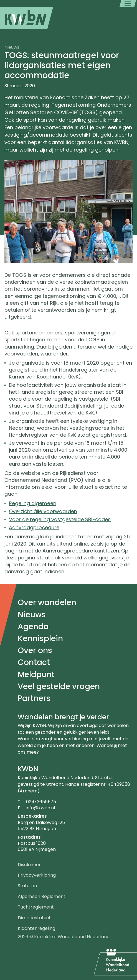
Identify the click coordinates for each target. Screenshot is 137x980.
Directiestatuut (34, 918)
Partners (34, 698)
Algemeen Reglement (42, 896)
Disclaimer (29, 865)
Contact (34, 662)
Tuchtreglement (36, 907)
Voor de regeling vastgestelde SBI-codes (60, 519)
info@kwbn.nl (40, 808)
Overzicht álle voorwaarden (43, 511)
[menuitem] (27, 18)
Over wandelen (47, 602)
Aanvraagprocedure (34, 527)
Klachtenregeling (36, 928)
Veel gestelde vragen (59, 686)
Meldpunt (36, 675)
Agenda (33, 627)
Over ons (35, 650)
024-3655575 (41, 802)
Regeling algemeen (33, 503)
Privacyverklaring (37, 875)
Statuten (27, 886)
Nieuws (32, 615)
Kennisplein (40, 639)
